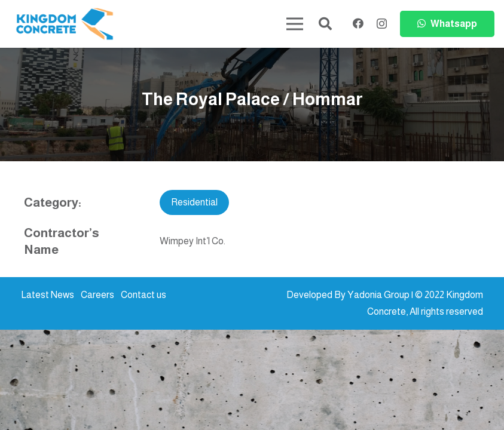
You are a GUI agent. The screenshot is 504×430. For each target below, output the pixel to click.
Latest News (48, 295)
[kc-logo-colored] (65, 24)
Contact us (143, 295)
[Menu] (295, 24)
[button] (325, 24)
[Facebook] (358, 23)
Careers (97, 295)
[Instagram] (382, 24)
